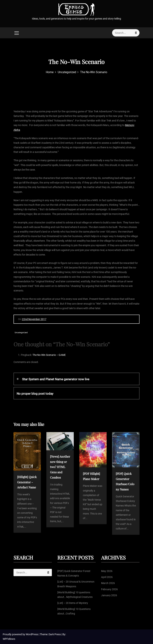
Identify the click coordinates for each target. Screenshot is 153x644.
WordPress (32, 634)
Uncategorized (21, 333)
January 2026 (109, 595)
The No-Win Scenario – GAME (49, 355)
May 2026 (107, 571)
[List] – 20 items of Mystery (73, 603)
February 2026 (109, 589)
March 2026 (108, 583)
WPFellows (9, 639)
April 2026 (107, 577)
